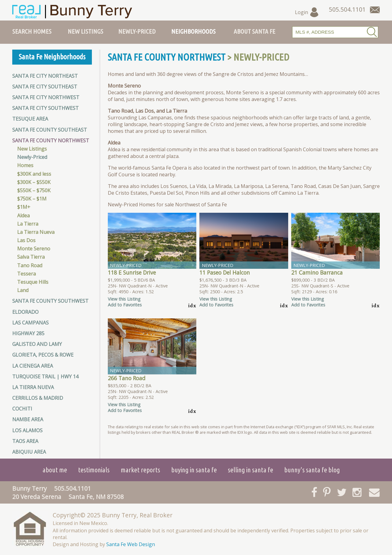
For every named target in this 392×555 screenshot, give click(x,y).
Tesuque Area (30, 119)
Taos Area (25, 441)
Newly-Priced (137, 31)
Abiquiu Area (29, 452)
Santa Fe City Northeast (45, 76)
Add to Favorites (125, 305)
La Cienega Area (33, 366)
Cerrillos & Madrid (38, 398)
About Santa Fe (254, 31)
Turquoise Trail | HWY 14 (45, 377)
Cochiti (22, 409)
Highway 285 (28, 333)
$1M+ (24, 207)
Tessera (26, 274)
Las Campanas (30, 323)
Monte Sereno (34, 249)
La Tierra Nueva (36, 232)
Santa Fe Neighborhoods (52, 57)
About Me (55, 470)
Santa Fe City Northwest (46, 97)
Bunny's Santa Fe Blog (312, 470)
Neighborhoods (193, 31)
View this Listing (124, 299)
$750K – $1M (32, 199)
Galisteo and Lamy (37, 344)
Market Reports (140, 470)
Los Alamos (27, 430)
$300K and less (34, 174)
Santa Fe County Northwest (51, 141)
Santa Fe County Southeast (50, 130)
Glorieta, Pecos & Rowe (43, 355)
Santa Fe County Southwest (50, 301)
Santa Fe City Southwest (45, 108)
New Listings (85, 31)
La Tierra (28, 224)
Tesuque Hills (33, 282)
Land (23, 290)
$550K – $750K (34, 190)
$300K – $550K (34, 182)
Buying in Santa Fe (194, 470)
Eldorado (25, 312)
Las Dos (26, 240)
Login (307, 12)
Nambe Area (28, 419)
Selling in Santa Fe (251, 470)
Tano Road (30, 265)
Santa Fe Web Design (131, 544)
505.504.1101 (73, 488)
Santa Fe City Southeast (45, 87)
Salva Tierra (31, 257)
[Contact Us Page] (375, 10)
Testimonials (94, 470)
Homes (25, 165)
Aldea (23, 216)
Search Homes (32, 31)
